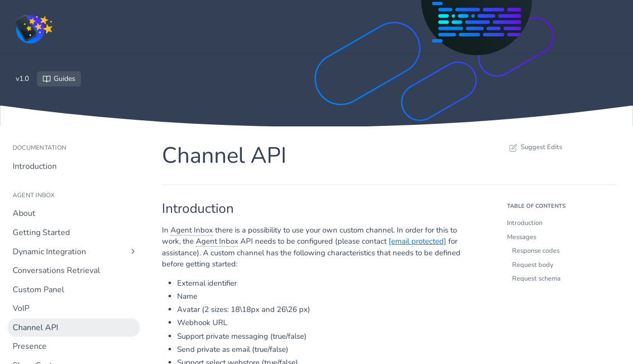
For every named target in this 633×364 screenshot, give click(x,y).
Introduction (525, 223)
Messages (522, 237)
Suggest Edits (535, 147)
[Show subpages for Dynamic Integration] (133, 251)
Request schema (536, 279)
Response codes (536, 251)
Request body (533, 265)
